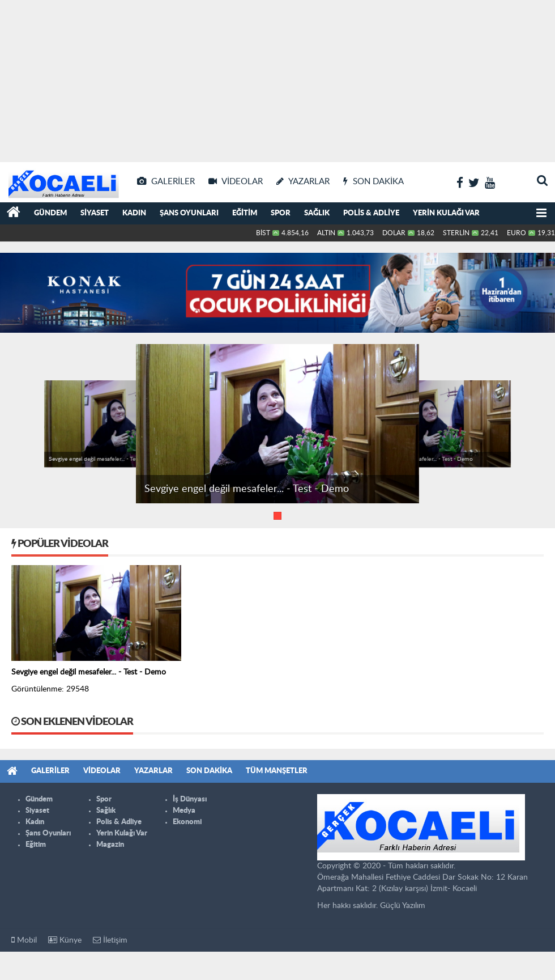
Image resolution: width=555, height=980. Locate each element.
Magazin (110, 845)
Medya (184, 811)
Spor (281, 213)
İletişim (110, 940)
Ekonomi (187, 822)
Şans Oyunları (189, 213)
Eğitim (245, 213)
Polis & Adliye (371, 213)
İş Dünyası (190, 799)
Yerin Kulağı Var (446, 213)
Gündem (50, 213)
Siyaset (95, 213)
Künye (65, 940)
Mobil (24, 940)
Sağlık (317, 213)
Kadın (134, 213)
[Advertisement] (278, 79)
